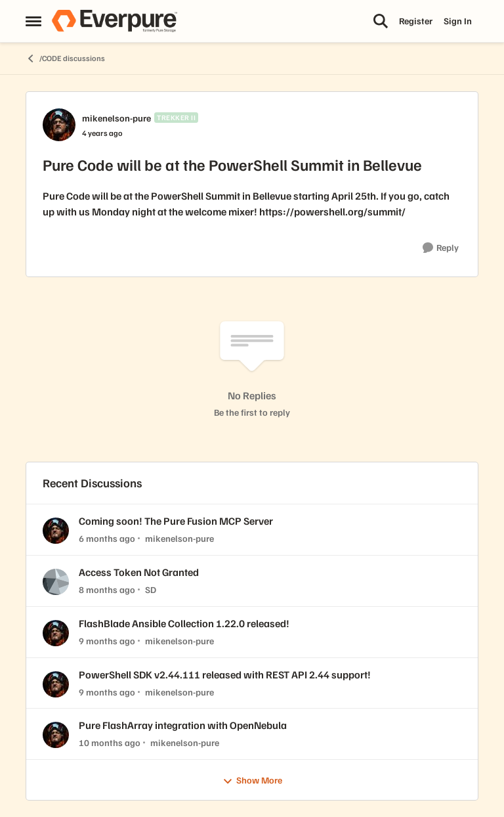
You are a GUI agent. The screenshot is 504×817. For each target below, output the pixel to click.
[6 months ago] (107, 538)
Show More (252, 781)
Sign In (458, 21)
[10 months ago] (110, 742)
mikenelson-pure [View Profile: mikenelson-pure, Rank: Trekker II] (116, 118)
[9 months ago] (107, 641)
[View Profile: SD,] (56, 582)
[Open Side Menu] (33, 21)
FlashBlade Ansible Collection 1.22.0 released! (184, 623)
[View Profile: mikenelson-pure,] (56, 531)
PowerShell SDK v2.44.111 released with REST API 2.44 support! (225, 674)
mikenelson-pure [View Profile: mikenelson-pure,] (179, 538)
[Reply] (441, 248)
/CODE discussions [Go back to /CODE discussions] (65, 58)
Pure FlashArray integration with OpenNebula (183, 725)
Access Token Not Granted (139, 572)
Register (416, 21)
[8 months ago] (107, 589)
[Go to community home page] (114, 21)
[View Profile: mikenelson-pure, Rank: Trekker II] (59, 125)
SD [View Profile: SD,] (151, 589)
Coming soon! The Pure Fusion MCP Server (176, 521)
